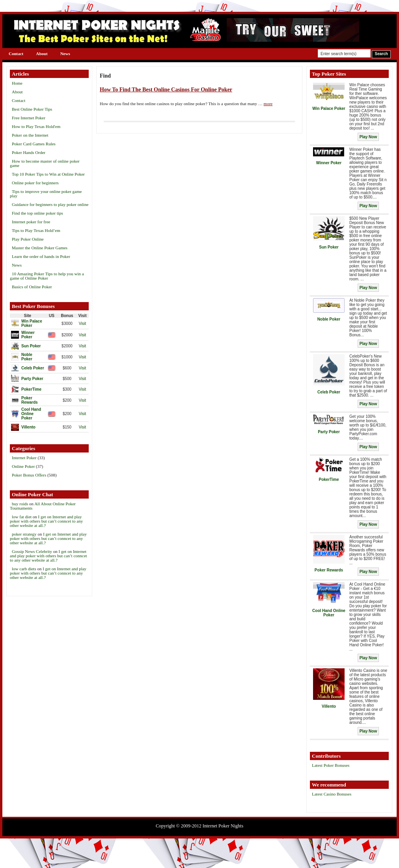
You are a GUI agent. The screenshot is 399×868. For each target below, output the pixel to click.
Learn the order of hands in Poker (41, 256)
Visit (83, 324)
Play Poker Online (28, 239)
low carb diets (24, 569)
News (65, 54)
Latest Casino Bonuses (332, 794)
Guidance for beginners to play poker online (50, 204)
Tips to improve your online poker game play (46, 194)
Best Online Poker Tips (32, 109)
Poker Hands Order (29, 152)
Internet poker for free (31, 222)
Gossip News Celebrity (32, 551)
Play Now (368, 137)
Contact (16, 54)
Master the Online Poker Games (40, 248)
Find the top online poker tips (37, 213)
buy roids (20, 504)
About (42, 54)
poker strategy (24, 534)
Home (17, 83)
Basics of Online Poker (32, 287)
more (268, 104)
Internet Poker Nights (223, 826)
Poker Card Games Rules (34, 144)
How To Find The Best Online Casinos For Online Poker (166, 90)
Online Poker (23, 466)
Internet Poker (24, 458)
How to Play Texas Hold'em (36, 126)
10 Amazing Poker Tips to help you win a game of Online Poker (47, 276)
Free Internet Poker (29, 118)
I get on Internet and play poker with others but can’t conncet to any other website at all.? (46, 521)
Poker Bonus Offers (29, 475)
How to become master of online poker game (45, 163)
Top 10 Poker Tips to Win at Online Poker (48, 174)
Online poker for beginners (35, 183)
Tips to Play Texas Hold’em (36, 230)
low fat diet (22, 517)
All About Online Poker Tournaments (43, 506)
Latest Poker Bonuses (331, 765)
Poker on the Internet (30, 135)
